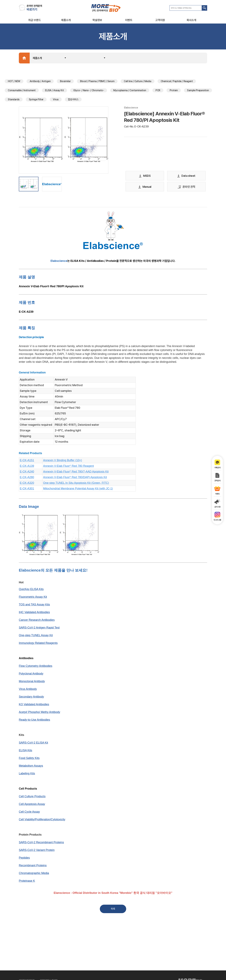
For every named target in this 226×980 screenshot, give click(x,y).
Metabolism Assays (31, 767)
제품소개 (66, 20)
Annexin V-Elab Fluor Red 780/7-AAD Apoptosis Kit (76, 472)
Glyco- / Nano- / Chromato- (89, 91)
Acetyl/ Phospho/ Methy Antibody (39, 713)
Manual (145, 188)
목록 (113, 910)
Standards (14, 100)
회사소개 (191, 20)
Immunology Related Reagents (38, 644)
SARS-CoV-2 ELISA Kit (33, 744)
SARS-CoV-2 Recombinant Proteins (41, 843)
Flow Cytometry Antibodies (36, 667)
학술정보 (97, 20)
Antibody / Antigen (40, 82)
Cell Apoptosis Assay (32, 805)
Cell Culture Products (32, 797)
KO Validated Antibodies (34, 705)
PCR (158, 91)
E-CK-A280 (27, 478)
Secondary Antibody (31, 698)
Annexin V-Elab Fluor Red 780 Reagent (69, 467)
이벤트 (129, 20)
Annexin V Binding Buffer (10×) (63, 461)
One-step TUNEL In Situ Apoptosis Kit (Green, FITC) (76, 484)
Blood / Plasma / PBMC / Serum (97, 82)
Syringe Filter (36, 100)
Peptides (24, 859)
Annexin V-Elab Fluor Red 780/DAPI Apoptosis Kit (75, 478)
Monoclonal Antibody (32, 682)
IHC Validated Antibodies (34, 613)
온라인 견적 (186, 188)
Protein (174, 91)
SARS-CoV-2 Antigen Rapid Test (39, 629)
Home (24, 59)
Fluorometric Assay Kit (33, 598)
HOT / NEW (14, 82)
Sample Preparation (198, 91)
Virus (56, 100)
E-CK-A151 (27, 461)
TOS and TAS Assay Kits (34, 605)
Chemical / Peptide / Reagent (177, 82)
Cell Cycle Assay (29, 813)
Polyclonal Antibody (31, 675)
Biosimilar (65, 82)
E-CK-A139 (27, 467)
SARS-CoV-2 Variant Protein (37, 851)
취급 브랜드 (35, 20)
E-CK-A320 (27, 484)
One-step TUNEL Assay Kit (36, 636)
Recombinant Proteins (33, 866)
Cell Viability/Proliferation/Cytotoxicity (42, 820)
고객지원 (160, 20)
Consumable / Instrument (22, 91)
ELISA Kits (26, 751)
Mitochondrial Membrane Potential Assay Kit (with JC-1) (78, 489)
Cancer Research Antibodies (37, 621)
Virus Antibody (28, 690)
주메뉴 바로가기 (0, 0)
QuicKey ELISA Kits (31, 590)
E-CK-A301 (27, 489)
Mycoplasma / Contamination (130, 91)
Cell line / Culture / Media (137, 82)
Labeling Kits (27, 774)
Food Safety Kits (29, 759)
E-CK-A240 (27, 472)
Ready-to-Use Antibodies (34, 721)
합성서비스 (73, 100)
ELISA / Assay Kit (54, 91)
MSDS (145, 177)
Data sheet (186, 177)
